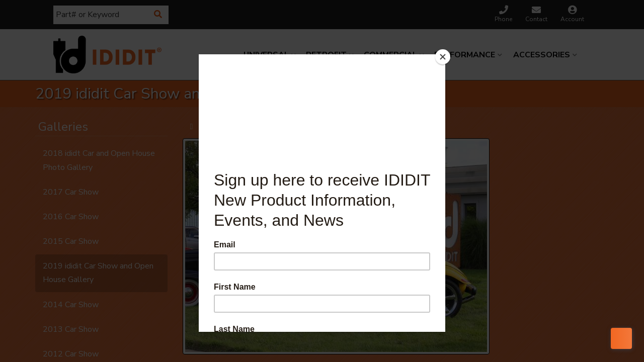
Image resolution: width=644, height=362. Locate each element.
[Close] (443, 57)
